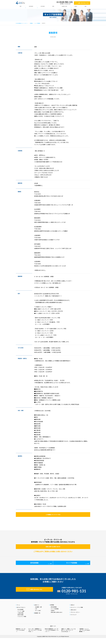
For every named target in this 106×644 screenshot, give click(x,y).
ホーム (20, 7)
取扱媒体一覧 (51, 7)
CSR (36, 615)
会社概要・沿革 (38, 613)
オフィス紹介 (38, 617)
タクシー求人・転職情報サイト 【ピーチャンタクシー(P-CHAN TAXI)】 (35, 636)
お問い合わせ (73, 616)
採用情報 (77, 7)
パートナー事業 (21, 617)
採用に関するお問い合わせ (53, 550)
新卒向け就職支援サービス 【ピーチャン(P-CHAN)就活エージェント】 (52, 636)
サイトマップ (73, 621)
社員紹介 (53, 617)
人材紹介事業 (20, 619)
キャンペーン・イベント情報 (65, 7)
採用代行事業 (20, 621)
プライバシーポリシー (75, 618)
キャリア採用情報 (41, 23)
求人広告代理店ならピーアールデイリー (23, 23)
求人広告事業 (20, 615)
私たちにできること (30, 7)
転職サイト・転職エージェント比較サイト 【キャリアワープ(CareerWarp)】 (68, 636)
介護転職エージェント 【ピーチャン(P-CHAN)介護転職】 (85, 636)
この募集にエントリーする (53, 516)
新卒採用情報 (34, 568)
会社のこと (41, 7)
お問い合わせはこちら (83, 3)
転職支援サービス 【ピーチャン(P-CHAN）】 (21, 636)
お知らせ (86, 7)
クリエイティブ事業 (22, 622)
